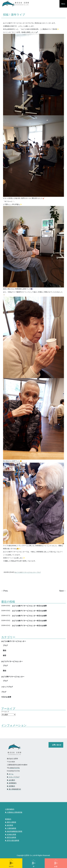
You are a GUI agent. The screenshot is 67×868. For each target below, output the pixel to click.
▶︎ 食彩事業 (9, 825)
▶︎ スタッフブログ (13, 777)
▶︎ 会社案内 (11, 780)
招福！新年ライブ (14, 15)
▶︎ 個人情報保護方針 (14, 789)
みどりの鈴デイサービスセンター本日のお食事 (29, 606)
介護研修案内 (10, 809)
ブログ (39, 572)
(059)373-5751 (15, 768)
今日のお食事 (6, 697)
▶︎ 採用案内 (11, 786)
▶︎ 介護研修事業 (11, 828)
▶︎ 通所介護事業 (11, 822)
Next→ (62, 591)
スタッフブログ (7, 687)
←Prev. (5, 591)
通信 (4, 650)
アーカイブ (5, 712)
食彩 (4, 655)
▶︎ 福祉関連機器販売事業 (14, 831)
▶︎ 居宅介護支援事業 (12, 840)
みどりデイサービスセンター (12, 661)
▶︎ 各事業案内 (12, 783)
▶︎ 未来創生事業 (11, 834)
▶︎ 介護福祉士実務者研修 (14, 812)
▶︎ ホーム (10, 774)
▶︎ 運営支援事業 (11, 837)
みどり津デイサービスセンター (13, 677)
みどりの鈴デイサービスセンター (26, 572)
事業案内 (8, 819)
